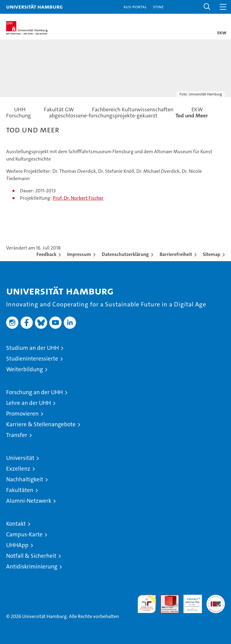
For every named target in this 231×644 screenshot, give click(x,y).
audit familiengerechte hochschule (147, 604)
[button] (207, 7)
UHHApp (17, 545)
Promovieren (22, 414)
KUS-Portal (135, 7)
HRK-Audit (189, 601)
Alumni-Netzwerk (29, 501)
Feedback (46, 254)
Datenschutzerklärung (125, 254)
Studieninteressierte (32, 359)
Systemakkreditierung (216, 598)
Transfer (17, 435)
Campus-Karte (24, 534)
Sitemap (212, 254)
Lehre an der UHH (28, 403)
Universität (20, 458)
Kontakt (16, 524)
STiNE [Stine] (158, 7)
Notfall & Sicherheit (31, 556)
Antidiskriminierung (32, 566)
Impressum (79, 254)
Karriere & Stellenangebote (41, 424)
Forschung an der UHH (34, 392)
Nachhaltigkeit (25, 479)
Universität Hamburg (34, 7)
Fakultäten (20, 490)
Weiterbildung (25, 369)
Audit (166, 598)
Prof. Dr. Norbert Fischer (78, 198)
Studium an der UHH (32, 348)
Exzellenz (18, 469)
